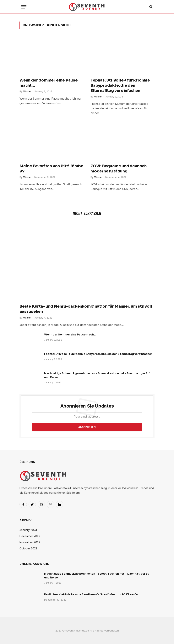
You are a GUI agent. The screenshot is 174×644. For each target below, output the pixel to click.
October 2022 (28, 548)
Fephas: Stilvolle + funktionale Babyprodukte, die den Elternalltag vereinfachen (120, 85)
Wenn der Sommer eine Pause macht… (49, 83)
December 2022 (30, 536)
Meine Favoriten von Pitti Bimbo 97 (52, 169)
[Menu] (24, 7)
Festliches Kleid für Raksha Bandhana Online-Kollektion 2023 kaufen (92, 594)
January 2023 (28, 530)
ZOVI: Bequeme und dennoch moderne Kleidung (119, 169)
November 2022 (30, 542)
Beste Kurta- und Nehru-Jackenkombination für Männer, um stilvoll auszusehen (86, 309)
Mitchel (27, 91)
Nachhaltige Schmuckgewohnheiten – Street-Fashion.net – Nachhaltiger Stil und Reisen (97, 375)
